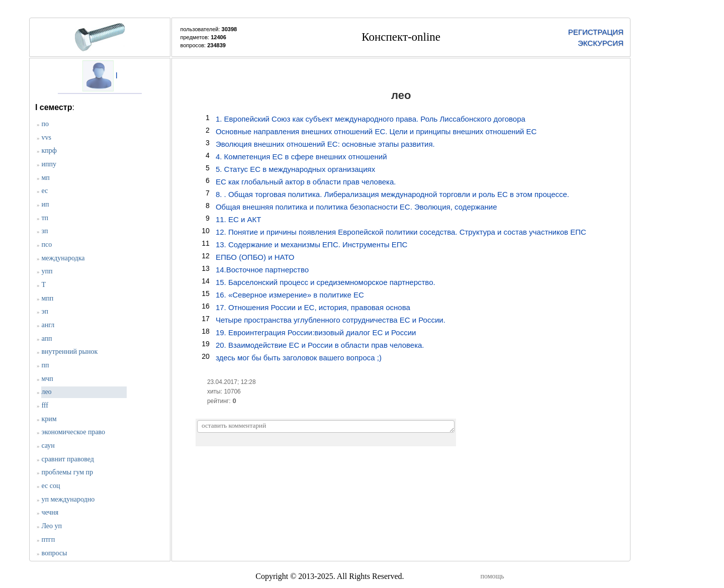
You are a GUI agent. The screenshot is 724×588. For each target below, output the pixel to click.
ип (45, 204)
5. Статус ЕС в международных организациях (295, 169)
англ (48, 325)
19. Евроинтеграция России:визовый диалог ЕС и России (316, 332)
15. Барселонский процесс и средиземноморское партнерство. (326, 282)
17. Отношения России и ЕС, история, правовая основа (313, 307)
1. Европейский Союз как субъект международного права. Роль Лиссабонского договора (371, 119)
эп (45, 311)
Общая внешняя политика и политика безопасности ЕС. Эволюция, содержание (356, 207)
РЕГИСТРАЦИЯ (596, 32)
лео (46, 392)
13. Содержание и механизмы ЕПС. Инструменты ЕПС (311, 244)
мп (45, 178)
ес (44, 191)
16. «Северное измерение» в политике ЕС (290, 295)
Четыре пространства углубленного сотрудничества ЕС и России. (331, 320)
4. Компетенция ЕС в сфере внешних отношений (301, 157)
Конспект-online (401, 37)
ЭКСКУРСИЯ (601, 43)
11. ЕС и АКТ (238, 219)
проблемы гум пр (67, 472)
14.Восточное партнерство (262, 270)
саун (48, 446)
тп (45, 218)
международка (63, 258)
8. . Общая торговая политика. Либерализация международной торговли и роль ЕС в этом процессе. (392, 194)
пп (45, 365)
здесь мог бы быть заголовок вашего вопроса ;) (299, 358)
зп (44, 231)
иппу (49, 164)
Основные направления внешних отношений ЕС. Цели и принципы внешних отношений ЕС (376, 131)
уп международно (68, 499)
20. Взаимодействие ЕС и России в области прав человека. (320, 345)
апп (47, 338)
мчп (47, 379)
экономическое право (73, 432)
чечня (50, 512)
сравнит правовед (68, 459)
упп (47, 271)
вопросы (54, 553)
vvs (46, 137)
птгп (48, 540)
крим (49, 419)
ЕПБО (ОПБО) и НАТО (255, 257)
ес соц (51, 486)
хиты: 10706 (224, 391)
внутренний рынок (69, 352)
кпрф (49, 151)
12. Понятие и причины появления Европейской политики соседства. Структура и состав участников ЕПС (401, 232)
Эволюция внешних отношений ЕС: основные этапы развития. (325, 144)
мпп (47, 298)
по (45, 124)
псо (47, 244)
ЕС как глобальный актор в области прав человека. (306, 182)
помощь (492, 576)
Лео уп (52, 526)
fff (44, 405)
